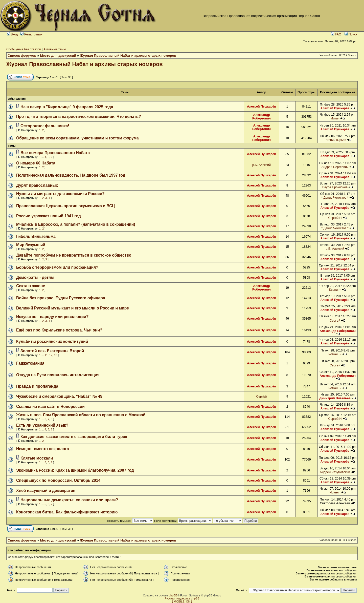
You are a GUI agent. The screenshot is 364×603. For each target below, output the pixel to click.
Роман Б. (335, 354)
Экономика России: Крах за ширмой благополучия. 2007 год (75, 470)
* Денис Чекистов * (335, 198)
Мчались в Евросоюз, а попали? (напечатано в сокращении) (76, 224)
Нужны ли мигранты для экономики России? (60, 194)
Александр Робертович (261, 117)
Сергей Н (335, 218)
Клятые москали (37, 458)
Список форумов (22, 56)
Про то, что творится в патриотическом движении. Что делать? (79, 117)
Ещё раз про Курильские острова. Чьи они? (59, 330)
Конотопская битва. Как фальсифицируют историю (67, 512)
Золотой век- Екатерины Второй (52, 351)
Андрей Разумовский (335, 472)
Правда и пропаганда (37, 386)
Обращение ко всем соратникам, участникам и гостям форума (77, 138)
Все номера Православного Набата (55, 153)
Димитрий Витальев (335, 398)
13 (56, 355)
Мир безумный (31, 245)
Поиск (351, 34)
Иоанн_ (335, 492)
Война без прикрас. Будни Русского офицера (61, 298)
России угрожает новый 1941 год (49, 216)
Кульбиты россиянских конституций (52, 341)
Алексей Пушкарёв (261, 107)
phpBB (173, 595)
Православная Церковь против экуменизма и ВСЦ (66, 206)
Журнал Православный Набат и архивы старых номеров (128, 56)
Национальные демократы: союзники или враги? (69, 500)
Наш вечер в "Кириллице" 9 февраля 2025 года (67, 107)
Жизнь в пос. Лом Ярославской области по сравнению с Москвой (81, 415)
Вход (12, 34)
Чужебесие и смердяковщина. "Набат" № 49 (59, 396)
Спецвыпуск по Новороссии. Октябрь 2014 (58, 480)
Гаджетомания (30, 363)
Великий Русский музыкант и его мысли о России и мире (73, 308)
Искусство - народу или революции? (52, 317)
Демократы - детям (35, 277)
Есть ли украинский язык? (42, 425)
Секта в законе (31, 286)
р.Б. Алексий (261, 165)
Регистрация (31, 34)
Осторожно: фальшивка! (45, 126)
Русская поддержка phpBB (182, 598)
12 (51, 355)
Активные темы (55, 49)
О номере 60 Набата (36, 163)
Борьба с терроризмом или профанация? (57, 267)
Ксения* (335, 290)
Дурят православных (37, 185)
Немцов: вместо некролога (43, 449)
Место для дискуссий (58, 56)
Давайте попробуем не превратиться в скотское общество (74, 255)
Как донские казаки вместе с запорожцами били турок (74, 437)
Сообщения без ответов (24, 49)
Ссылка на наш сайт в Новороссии (50, 407)
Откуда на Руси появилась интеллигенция (58, 375)
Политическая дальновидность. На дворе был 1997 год (71, 175)
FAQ (336, 34)
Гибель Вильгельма (36, 236)
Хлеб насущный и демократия (46, 491)
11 (46, 355)
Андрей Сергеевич (335, 167)
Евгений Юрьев (335, 140)
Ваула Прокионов (335, 187)
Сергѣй (335, 321)
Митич (335, 118)
